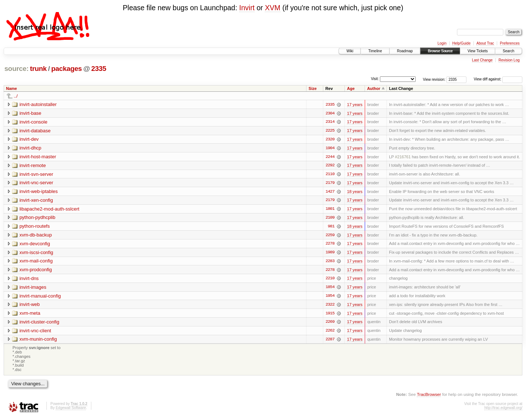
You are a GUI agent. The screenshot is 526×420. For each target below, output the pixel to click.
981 (331, 227)
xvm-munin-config (38, 341)
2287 (330, 341)
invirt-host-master (38, 157)
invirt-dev (29, 139)
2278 (330, 245)
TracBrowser (429, 396)
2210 (330, 280)
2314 (330, 122)
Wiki (350, 51)
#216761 (403, 157)
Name (12, 88)
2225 (330, 131)
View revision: (434, 79)
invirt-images (33, 289)
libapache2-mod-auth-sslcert (49, 210)
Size (313, 88)
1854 (330, 289)
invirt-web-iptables (39, 192)
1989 (330, 254)
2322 (330, 306)
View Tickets (478, 51)
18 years (355, 192)
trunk (38, 69)
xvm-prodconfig (36, 271)
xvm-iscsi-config (36, 253)
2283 (330, 262)
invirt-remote (33, 166)
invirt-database (35, 131)
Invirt (247, 8)
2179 (330, 183)
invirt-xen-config (36, 201)
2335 (99, 69)
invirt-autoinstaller (38, 104)
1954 (330, 298)
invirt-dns (29, 280)
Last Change (482, 60)
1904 (330, 148)
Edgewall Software (71, 410)
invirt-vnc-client (35, 332)
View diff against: (498, 79)
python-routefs (35, 227)
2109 (330, 219)
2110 (330, 175)
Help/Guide (461, 43)
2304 (330, 113)
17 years (355, 105)
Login (442, 43)
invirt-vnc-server (36, 183)
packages (66, 69)
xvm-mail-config (36, 262)
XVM (272, 8)
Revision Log (509, 60)
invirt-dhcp (30, 148)
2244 (330, 157)
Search (508, 51)
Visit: (375, 79)
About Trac (485, 43)
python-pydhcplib (37, 218)
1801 (330, 210)
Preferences (510, 43)
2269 (330, 324)
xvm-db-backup (36, 236)
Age (351, 88)
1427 (330, 192)
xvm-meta (30, 315)
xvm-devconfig (35, 245)
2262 (330, 333)
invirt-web (30, 306)
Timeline (375, 51)
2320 (330, 140)
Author (374, 88)
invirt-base (30, 113)
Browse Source (440, 51)
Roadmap (405, 51)
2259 (330, 236)
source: (16, 69)
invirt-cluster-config (39, 324)
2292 (330, 166)
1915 (330, 315)
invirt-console (33, 122)
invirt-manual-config (40, 297)
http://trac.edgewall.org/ (503, 410)
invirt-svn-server (36, 175)
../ (16, 96)
